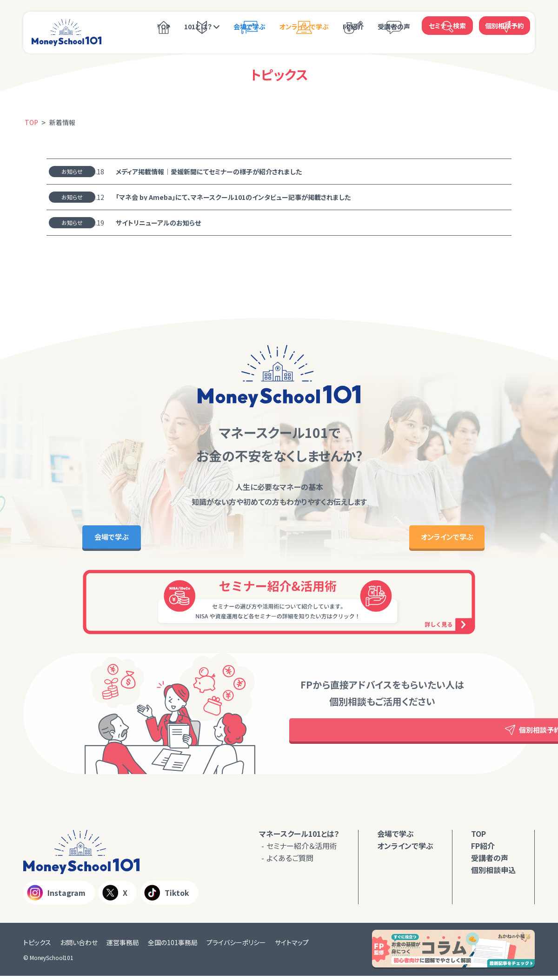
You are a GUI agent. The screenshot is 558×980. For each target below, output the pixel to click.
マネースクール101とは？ (299, 838)
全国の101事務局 (173, 947)
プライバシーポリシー (236, 947)
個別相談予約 (505, 26)
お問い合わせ (79, 947)
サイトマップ (292, 947)
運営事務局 (123, 947)
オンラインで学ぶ (304, 26)
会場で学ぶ (249, 26)
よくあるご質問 (290, 862)
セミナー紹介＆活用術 (302, 850)
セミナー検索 (447, 26)
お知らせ (72, 171)
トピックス (37, 947)
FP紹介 (353, 26)
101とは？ (198, 26)
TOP (163, 26)
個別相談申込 (493, 874)
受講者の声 (394, 26)
